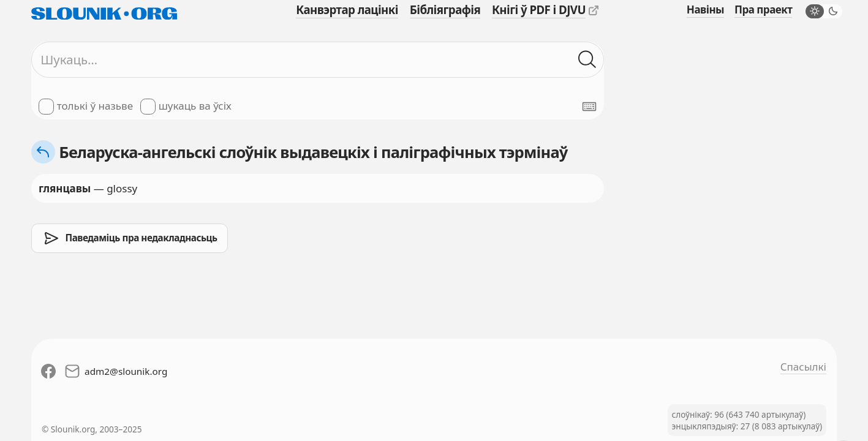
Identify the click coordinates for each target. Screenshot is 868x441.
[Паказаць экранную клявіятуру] (589, 107)
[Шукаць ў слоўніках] (587, 60)
